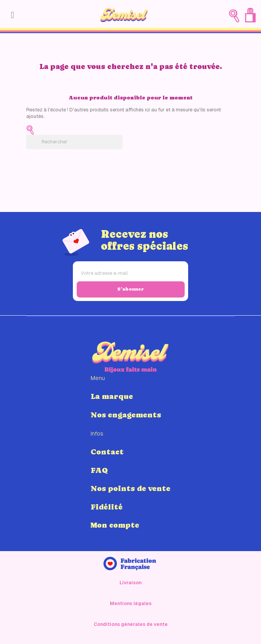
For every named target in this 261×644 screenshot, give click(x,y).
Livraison (130, 583)
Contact (107, 452)
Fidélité (107, 507)
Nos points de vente (130, 488)
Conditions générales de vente (131, 624)
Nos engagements (126, 415)
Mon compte (115, 525)
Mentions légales (131, 604)
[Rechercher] (74, 142)
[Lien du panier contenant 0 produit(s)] (250, 15)
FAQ (99, 470)
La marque (112, 396)
